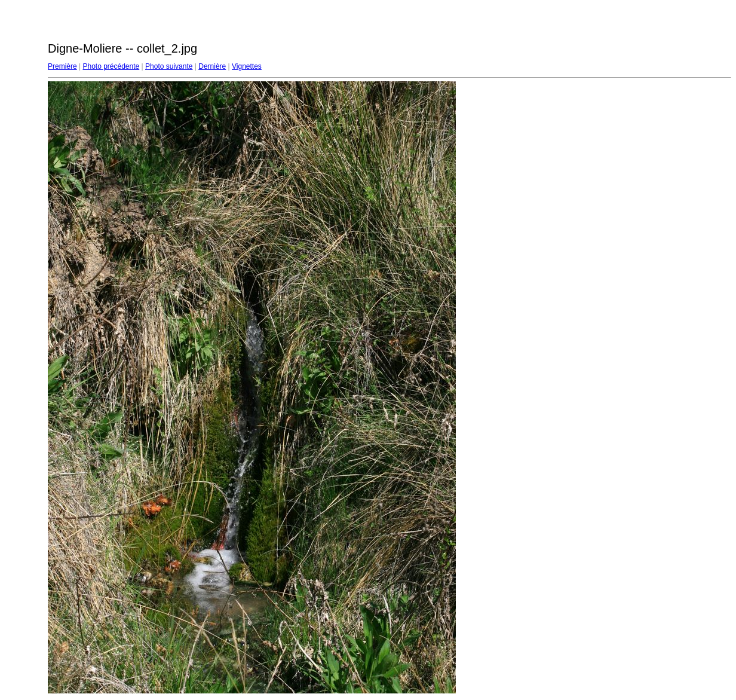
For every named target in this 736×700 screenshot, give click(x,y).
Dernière (212, 66)
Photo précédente (111, 66)
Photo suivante (169, 66)
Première (62, 66)
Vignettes (247, 66)
